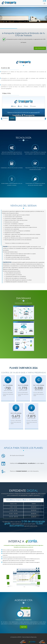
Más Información (40, 48)
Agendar (24, 627)
